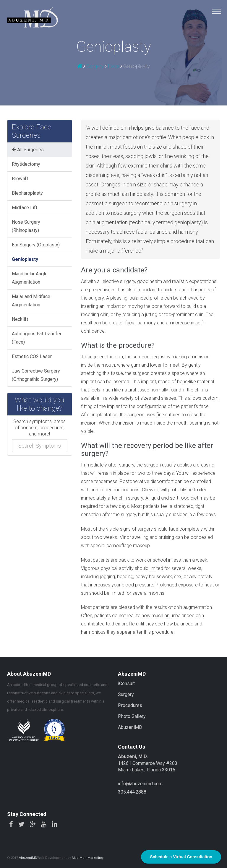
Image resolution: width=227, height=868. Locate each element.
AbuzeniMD (130, 727)
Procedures (130, 705)
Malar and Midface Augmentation (31, 301)
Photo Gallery (132, 716)
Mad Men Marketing (87, 858)
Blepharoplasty (27, 193)
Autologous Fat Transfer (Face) (37, 338)
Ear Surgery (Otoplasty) (36, 245)
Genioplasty (25, 259)
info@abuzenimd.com (140, 784)
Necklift (20, 319)
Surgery (95, 66)
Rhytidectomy (26, 164)
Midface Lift (25, 208)
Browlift (20, 179)
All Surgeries (28, 150)
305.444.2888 (132, 792)
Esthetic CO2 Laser (32, 356)
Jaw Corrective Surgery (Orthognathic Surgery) (36, 375)
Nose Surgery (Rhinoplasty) (26, 226)
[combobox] (40, 446)
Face (113, 66)
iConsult (126, 683)
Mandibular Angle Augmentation (30, 278)
